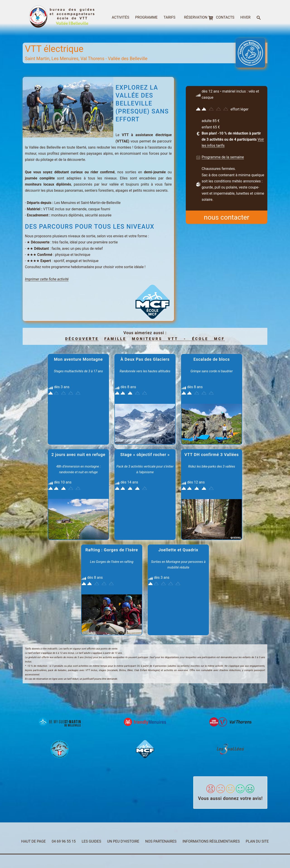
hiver (245, 17)
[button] (259, 18)
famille (115, 339)
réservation (196, 17)
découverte (82, 339)
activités (120, 17)
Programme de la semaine (223, 157)
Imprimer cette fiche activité (47, 279)
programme (146, 17)
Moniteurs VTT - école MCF (178, 339)
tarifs (169, 17)
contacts (225, 17)
